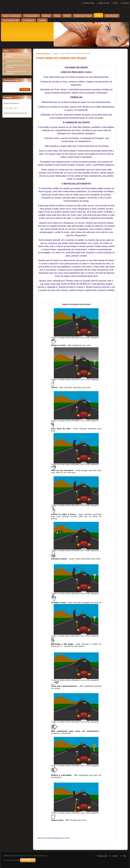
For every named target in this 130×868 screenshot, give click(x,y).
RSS (116, 3)
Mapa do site (104, 3)
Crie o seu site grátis (12, 860)
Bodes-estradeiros (44, 53)
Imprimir (126, 3)
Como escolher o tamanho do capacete (18, 66)
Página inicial (89, 3)
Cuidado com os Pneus (15, 61)
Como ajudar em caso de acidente (16, 72)
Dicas (56, 53)
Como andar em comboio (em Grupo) (18, 56)
